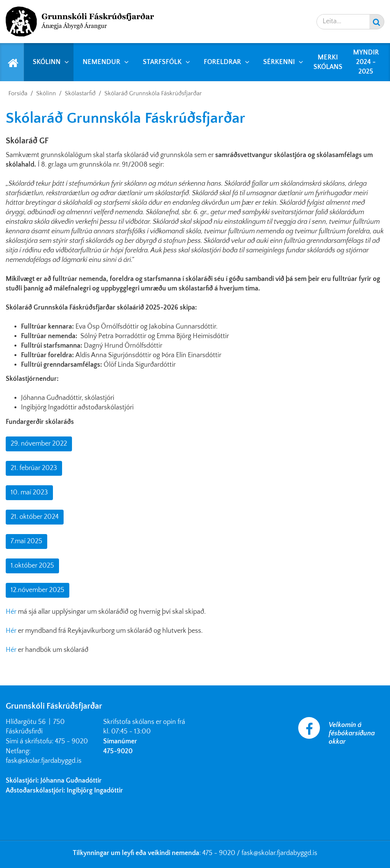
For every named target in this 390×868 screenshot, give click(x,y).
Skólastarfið (80, 93)
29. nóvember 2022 (39, 444)
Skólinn (46, 93)
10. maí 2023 (29, 493)
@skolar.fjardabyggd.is (285, 853)
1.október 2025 (32, 566)
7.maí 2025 (26, 541)
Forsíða (18, 93)
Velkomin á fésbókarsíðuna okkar (352, 733)
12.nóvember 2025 (38, 590)
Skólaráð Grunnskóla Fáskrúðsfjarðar (153, 93)
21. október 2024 (35, 517)
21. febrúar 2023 (34, 468)
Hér (12, 612)
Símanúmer (120, 741)
